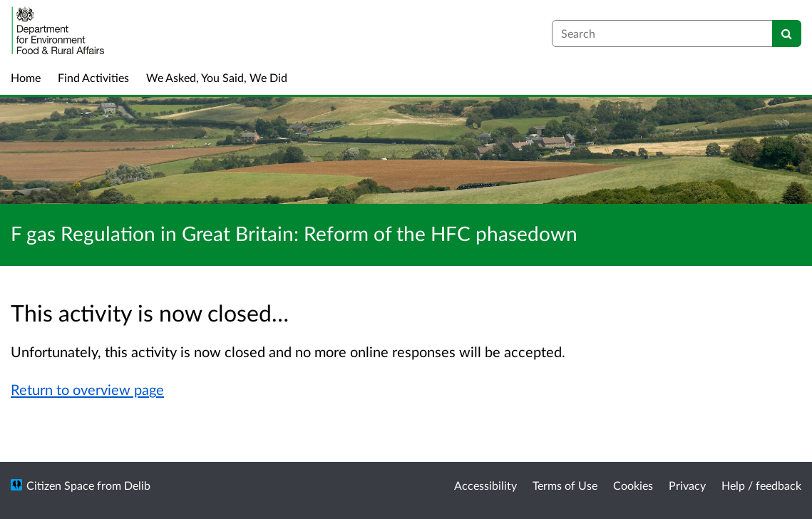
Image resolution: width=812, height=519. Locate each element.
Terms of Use (565, 485)
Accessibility (485, 485)
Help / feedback (761, 485)
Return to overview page (87, 389)
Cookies (633, 485)
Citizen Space (60, 485)
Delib (137, 485)
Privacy (687, 485)
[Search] (787, 34)
